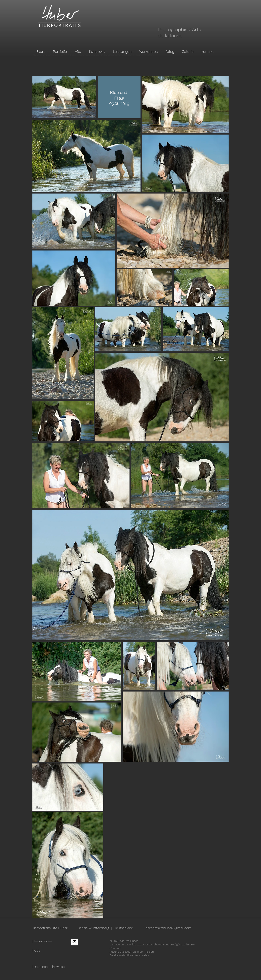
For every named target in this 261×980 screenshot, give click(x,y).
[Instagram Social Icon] (74, 942)
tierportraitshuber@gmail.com (169, 928)
